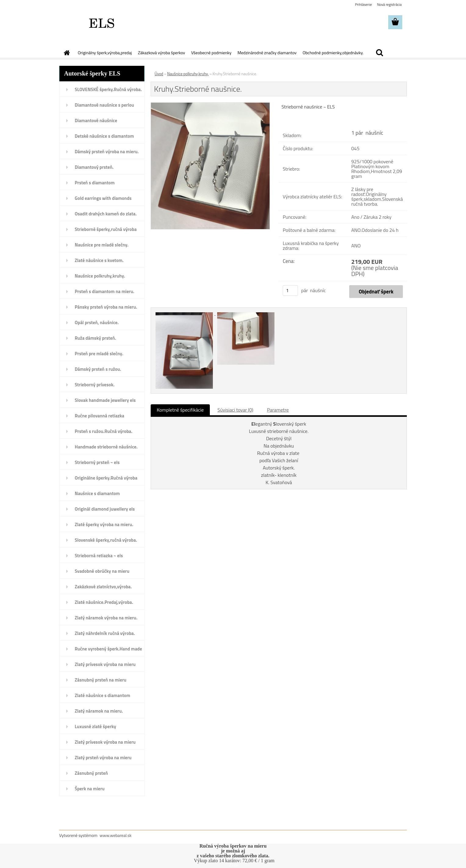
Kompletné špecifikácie (180, 410)
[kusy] (290, 291)
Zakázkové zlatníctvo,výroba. (103, 587)
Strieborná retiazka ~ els (99, 556)
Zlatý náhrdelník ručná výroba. (105, 633)
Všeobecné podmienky (211, 53)
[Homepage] (66, 53)
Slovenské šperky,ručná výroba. (106, 540)
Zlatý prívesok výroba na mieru (105, 664)
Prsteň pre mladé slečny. (99, 354)
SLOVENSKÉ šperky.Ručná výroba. (108, 89)
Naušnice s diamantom (97, 493)
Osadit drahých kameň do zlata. (106, 214)
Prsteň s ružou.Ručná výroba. (104, 431)
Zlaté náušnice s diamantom (102, 695)
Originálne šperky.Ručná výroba (106, 478)
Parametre (278, 410)
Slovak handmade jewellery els (105, 400)
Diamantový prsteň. (94, 167)
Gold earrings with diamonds (103, 198)
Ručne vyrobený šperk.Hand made (108, 649)
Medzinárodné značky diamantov (267, 53)
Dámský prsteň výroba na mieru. (107, 152)
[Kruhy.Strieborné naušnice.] (210, 105)
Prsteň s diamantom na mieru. (104, 291)
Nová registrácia (389, 4)
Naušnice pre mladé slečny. (102, 245)
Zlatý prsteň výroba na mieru (103, 758)
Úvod (159, 74)
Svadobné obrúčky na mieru (102, 571)
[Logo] (101, 23)
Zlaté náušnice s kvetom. (99, 260)
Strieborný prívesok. (95, 385)
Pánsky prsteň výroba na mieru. (106, 307)
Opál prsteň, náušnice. (97, 322)
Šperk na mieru (90, 789)
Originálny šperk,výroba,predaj (105, 53)
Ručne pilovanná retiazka (100, 416)
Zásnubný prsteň (91, 773)
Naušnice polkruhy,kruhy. (100, 276)
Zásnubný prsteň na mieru (100, 680)
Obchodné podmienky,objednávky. (333, 53)
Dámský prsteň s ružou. (98, 369)
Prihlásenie (363, 4)
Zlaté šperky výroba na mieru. (104, 524)
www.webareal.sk (116, 835)
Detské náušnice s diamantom (104, 136)
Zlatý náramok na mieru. (99, 711)
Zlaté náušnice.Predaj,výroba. (104, 602)
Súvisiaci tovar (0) (235, 410)
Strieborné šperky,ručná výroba (106, 229)
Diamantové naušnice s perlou (104, 105)
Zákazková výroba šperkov (161, 53)
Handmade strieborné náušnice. (106, 447)
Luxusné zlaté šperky (95, 726)
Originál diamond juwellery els (105, 509)
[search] (379, 53)
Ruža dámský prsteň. (95, 338)
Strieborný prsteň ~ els (97, 462)
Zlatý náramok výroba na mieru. (106, 618)
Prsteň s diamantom (95, 183)
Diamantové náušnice (96, 120)
